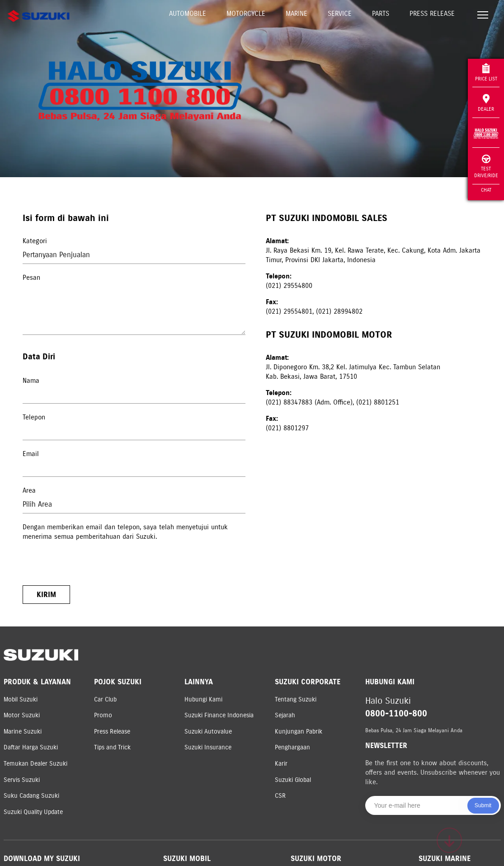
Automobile (188, 14)
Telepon (34, 417)
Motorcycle (246, 14)
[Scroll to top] (449, 840)
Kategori (35, 241)
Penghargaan (292, 747)
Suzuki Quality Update (33, 812)
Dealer (486, 103)
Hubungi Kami (203, 699)
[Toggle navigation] (483, 16)
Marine (297, 14)
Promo (103, 715)
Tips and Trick (112, 747)
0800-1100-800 (396, 713)
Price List (486, 73)
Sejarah (285, 715)
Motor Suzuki (22, 715)
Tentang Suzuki (296, 699)
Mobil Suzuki (21, 699)
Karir (281, 764)
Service (340, 14)
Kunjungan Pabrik (299, 732)
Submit (483, 805)
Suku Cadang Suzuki (31, 796)
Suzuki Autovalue (208, 732)
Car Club (105, 699)
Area (29, 490)
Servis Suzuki (22, 780)
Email (31, 454)
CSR (280, 796)
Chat (486, 190)
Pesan (31, 278)
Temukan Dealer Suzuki (35, 764)
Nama (31, 381)
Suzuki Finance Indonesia (219, 715)
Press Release (432, 14)
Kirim (46, 595)
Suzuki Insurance (208, 747)
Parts (381, 14)
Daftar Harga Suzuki (31, 747)
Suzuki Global (293, 780)
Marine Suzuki (23, 732)
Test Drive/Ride (486, 167)
